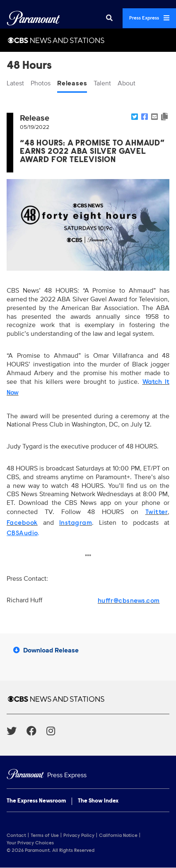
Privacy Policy (79, 836)
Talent (102, 83)
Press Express (149, 18)
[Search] (109, 18)
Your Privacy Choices (30, 843)
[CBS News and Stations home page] (88, 699)
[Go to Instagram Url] (56, 731)
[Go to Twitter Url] (17, 731)
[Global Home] (33, 18)
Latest (15, 83)
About (127, 83)
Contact (16, 836)
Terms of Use (45, 836)
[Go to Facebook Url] (36, 731)
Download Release (46, 650)
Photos (41, 83)
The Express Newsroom (36, 801)
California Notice (118, 836)
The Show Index (98, 801)
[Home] (88, 775)
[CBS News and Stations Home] (88, 40)
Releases (72, 83)
